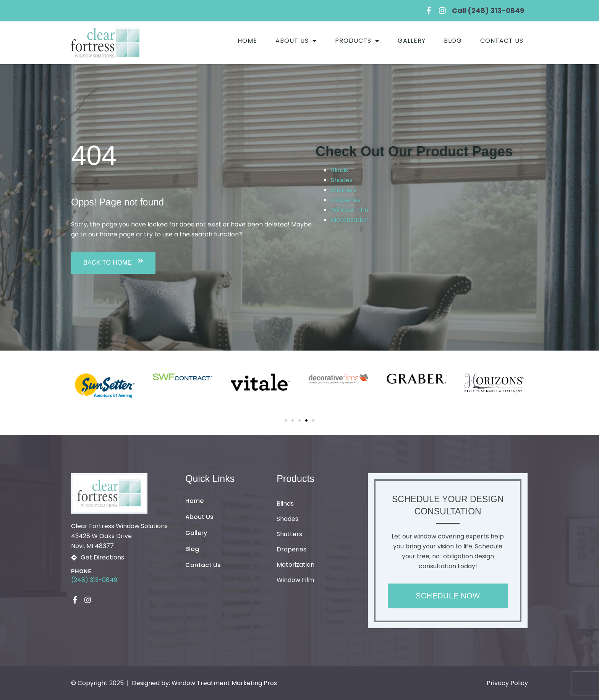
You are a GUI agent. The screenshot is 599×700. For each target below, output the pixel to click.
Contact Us (502, 41)
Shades (342, 180)
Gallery (412, 41)
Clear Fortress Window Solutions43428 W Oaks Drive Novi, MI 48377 (119, 536)
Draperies (346, 200)
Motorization (350, 220)
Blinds (339, 170)
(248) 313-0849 (94, 580)
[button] (113, 263)
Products (357, 41)
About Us (296, 41)
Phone (82, 571)
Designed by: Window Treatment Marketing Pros (204, 683)
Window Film (350, 210)
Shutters (344, 190)
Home (247, 41)
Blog (453, 41)
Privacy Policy (507, 683)
